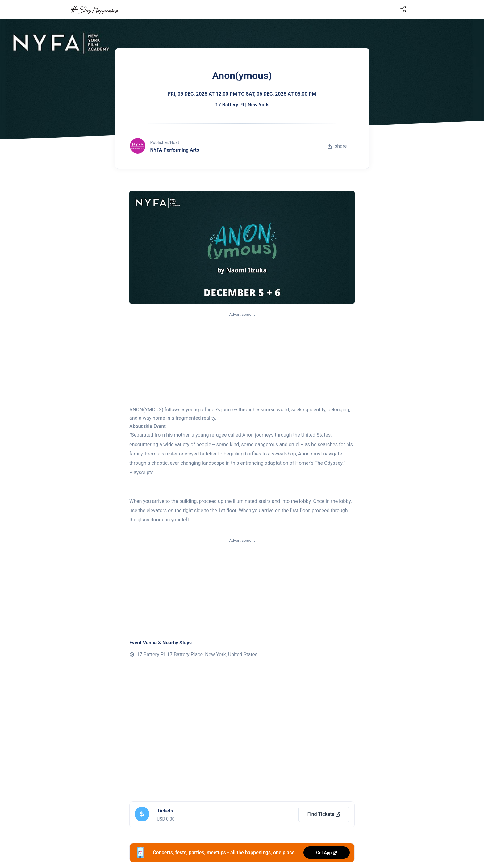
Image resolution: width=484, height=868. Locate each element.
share (337, 146)
